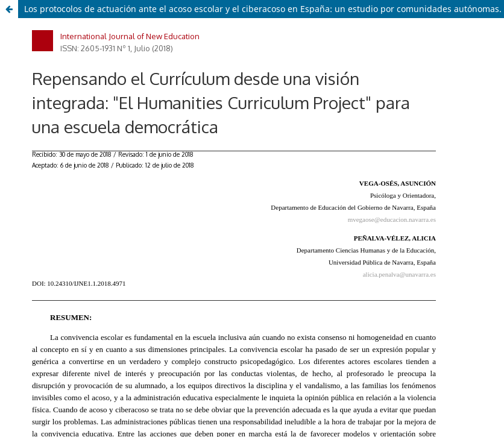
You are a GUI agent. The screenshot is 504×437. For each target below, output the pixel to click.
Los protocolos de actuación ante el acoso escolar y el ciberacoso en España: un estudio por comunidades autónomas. (263, 9)
